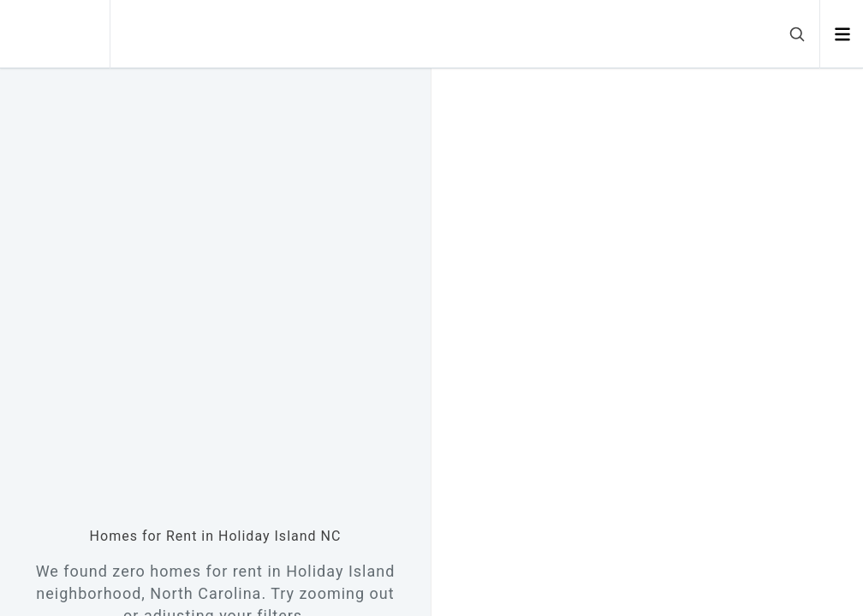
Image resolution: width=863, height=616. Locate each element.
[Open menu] (842, 34)
